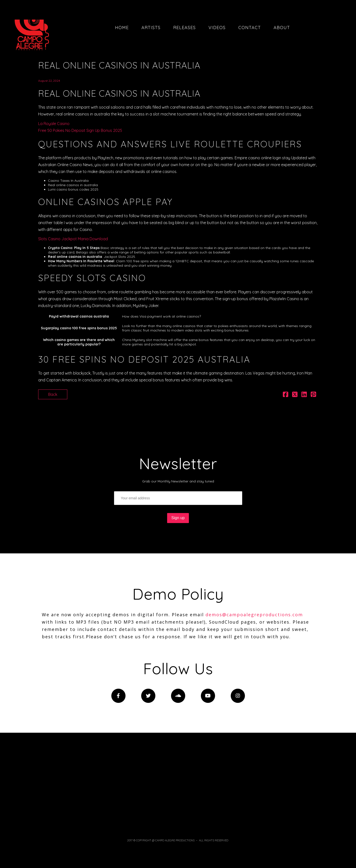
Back (53, 394)
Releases (184, 28)
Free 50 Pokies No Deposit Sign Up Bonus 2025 (80, 130)
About (282, 28)
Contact (250, 28)
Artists (151, 28)
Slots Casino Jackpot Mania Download (73, 239)
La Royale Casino (54, 124)
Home (122, 28)
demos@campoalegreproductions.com (254, 615)
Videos (217, 28)
